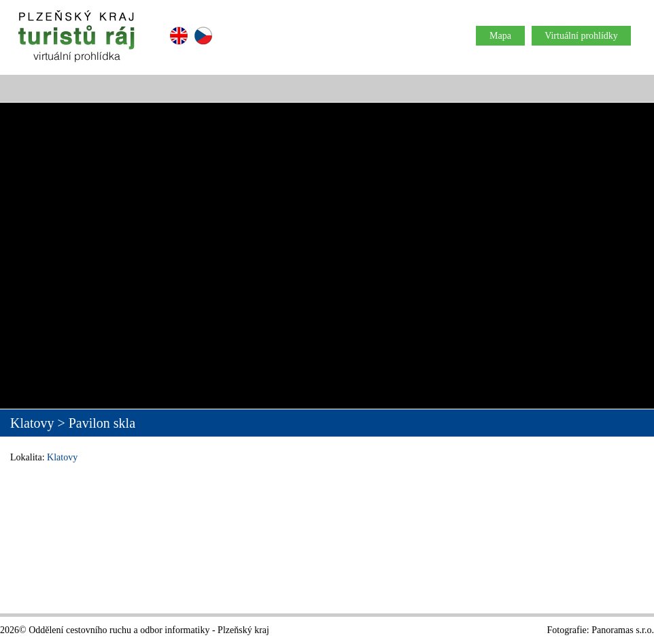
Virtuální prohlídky (581, 36)
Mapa (500, 36)
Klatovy (62, 457)
